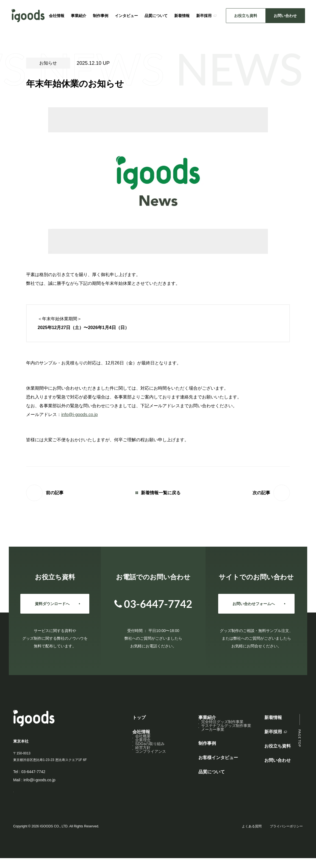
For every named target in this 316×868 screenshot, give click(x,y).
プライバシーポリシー (286, 836)
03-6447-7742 (33, 772)
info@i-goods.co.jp (80, 415)
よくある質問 (252, 836)
